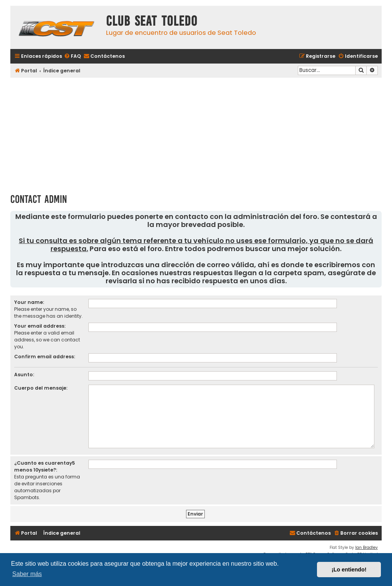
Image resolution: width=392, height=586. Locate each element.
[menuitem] (72, 56)
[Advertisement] (196, 133)
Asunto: (24, 375)
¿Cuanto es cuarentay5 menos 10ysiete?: (45, 466)
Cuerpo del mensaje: (41, 388)
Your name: (29, 302)
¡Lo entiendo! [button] (349, 570)
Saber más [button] (27, 574)
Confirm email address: (45, 357)
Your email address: (40, 326)
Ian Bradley (367, 548)
